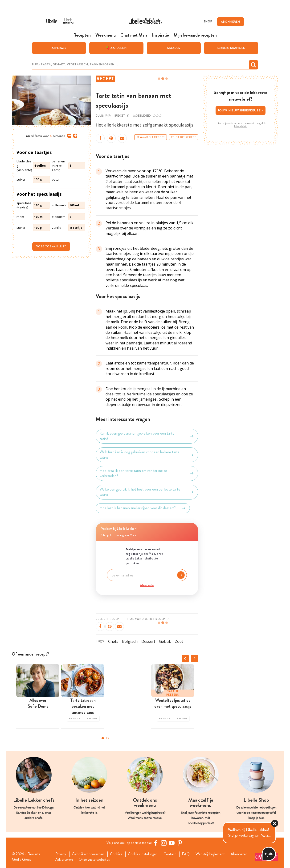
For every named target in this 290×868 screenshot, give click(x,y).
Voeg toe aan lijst (51, 246)
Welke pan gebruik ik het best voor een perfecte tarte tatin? (147, 492)
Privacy (61, 854)
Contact (170, 854)
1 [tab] (103, 738)
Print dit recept (184, 137)
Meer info (147, 585)
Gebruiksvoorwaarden (88, 854)
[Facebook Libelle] (156, 843)
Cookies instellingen (143, 854)
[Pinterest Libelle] (180, 843)
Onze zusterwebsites (94, 860)
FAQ (186, 854)
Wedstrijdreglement (210, 854)
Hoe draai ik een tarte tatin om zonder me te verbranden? (147, 473)
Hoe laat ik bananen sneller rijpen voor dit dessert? (143, 508)
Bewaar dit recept (151, 137)
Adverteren (64, 860)
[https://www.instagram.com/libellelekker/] (164, 843)
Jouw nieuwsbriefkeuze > (241, 110)
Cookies (116, 854)
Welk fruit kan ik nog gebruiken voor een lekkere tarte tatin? (147, 455)
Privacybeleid (241, 126)
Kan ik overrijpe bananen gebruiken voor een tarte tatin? (147, 436)
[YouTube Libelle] (172, 843)
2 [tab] (107, 738)
